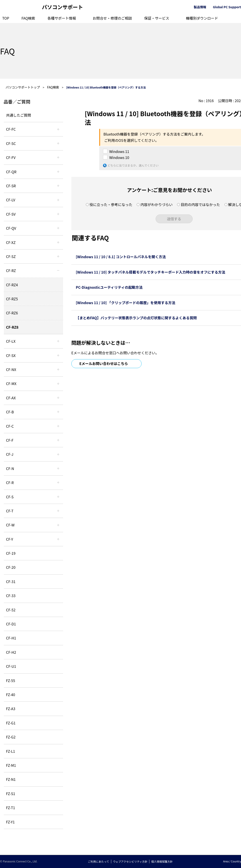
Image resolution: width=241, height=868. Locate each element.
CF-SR (11, 186)
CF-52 (11, 610)
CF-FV (11, 157)
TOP (6, 18)
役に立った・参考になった (111, 204)
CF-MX (11, 383)
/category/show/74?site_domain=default (58, 186)
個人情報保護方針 (162, 861)
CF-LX (11, 341)
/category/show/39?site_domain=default (58, 383)
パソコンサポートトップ (23, 87)
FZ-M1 (11, 765)
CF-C (10, 426)
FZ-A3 (11, 709)
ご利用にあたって (98, 861)
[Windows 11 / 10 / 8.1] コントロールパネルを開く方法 (121, 257)
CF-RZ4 (12, 285)
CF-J (10, 454)
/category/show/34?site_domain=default (58, 341)
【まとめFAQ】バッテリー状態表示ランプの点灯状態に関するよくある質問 (136, 318)
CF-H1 (11, 638)
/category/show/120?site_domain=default (58, 129)
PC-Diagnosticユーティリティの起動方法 (109, 287)
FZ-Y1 (10, 822)
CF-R (10, 482)
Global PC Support (227, 7)
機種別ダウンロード (202, 18)
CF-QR (11, 172)
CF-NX (11, 369)
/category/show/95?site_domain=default (58, 525)
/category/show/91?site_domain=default (58, 511)
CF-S (10, 497)
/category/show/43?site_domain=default (58, 398)
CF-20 (11, 567)
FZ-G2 (11, 737)
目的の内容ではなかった (200, 204)
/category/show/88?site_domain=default (58, 256)
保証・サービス (157, 18)
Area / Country (232, 861)
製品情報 (200, 7)
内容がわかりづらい (157, 204)
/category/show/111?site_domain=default (58, 242)
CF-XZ (11, 242)
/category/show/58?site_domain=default (58, 228)
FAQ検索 (28, 18)
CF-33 (11, 596)
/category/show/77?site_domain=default (58, 214)
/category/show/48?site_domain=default (58, 468)
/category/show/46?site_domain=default (58, 440)
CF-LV (11, 200)
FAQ (7, 51)
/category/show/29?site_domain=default (58, 200)
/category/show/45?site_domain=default (58, 426)
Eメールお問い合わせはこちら (104, 363)
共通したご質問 (19, 115)
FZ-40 (11, 695)
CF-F (10, 440)
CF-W (10, 525)
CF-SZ (11, 256)
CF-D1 (11, 624)
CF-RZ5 (12, 299)
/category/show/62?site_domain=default (58, 482)
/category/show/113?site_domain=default (58, 539)
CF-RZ (11, 270)
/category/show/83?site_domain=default (58, 355)
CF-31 (11, 581)
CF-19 (11, 553)
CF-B (10, 412)
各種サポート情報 (62, 18)
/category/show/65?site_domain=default (58, 270)
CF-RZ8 (12, 327)
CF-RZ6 (12, 313)
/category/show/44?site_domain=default (58, 412)
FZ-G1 (11, 723)
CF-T (10, 511)
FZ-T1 (10, 808)
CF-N (10, 468)
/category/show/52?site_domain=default (58, 369)
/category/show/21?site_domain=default (58, 157)
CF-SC (11, 143)
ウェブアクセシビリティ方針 (130, 861)
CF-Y (10, 539)
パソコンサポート (62, 7)
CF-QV (11, 228)
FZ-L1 (10, 751)
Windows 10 (119, 157)
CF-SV (11, 214)
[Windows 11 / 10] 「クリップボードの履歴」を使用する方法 (126, 303)
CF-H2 (11, 652)
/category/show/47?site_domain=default (58, 454)
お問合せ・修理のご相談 (112, 18)
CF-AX (11, 398)
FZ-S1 (11, 794)
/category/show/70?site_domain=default (58, 497)
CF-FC (11, 129)
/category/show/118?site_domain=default (58, 143)
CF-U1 (11, 666)
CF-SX (11, 355)
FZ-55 (11, 680)
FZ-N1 (11, 779)
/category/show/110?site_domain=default (58, 172)
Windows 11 (119, 151)
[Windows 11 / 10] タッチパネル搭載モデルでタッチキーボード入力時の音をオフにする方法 (150, 272)
